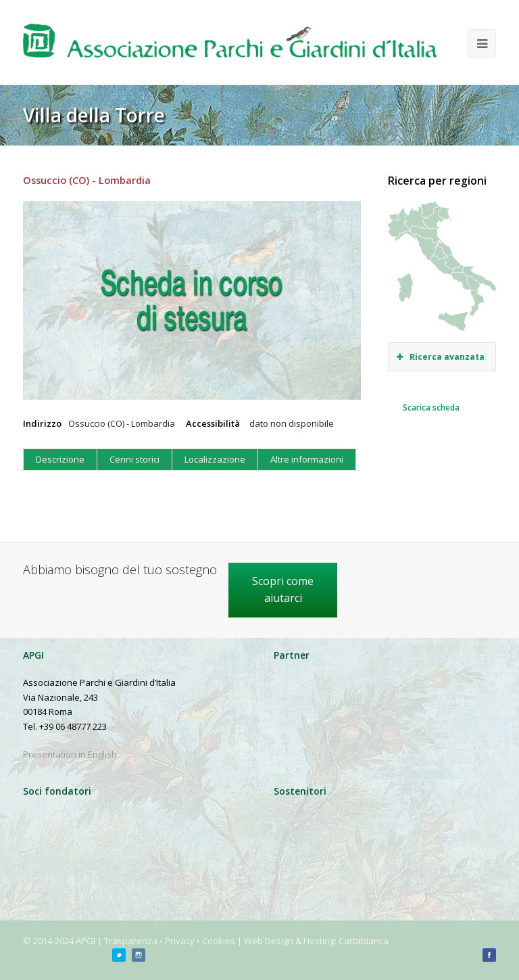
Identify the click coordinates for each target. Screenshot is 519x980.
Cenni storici (134, 459)
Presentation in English (70, 754)
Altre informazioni (307, 459)
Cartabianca (364, 941)
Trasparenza (131, 941)
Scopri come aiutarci (283, 590)
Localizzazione (215, 459)
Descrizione (60, 459)
